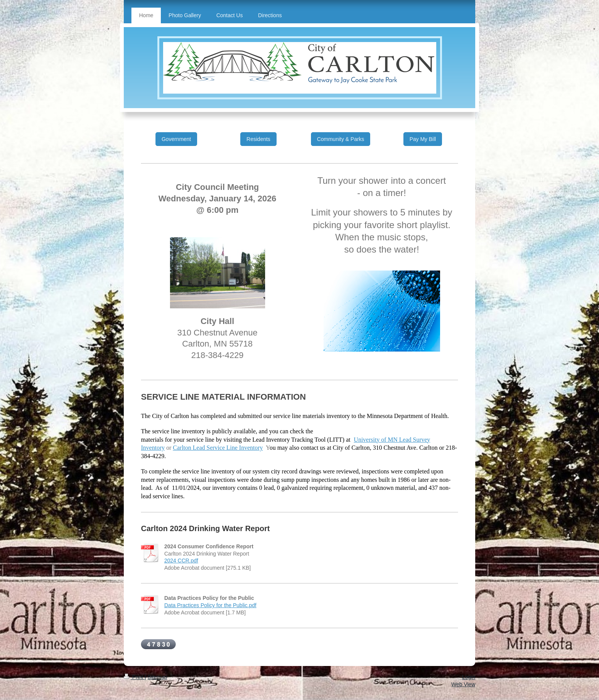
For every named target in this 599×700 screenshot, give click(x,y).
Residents (258, 139)
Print (134, 677)
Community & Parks (341, 139)
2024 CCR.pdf (181, 561)
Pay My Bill (423, 139)
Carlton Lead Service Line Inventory (218, 448)
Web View (463, 684)
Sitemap (157, 677)
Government (176, 139)
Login (469, 677)
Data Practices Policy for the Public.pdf (210, 605)
